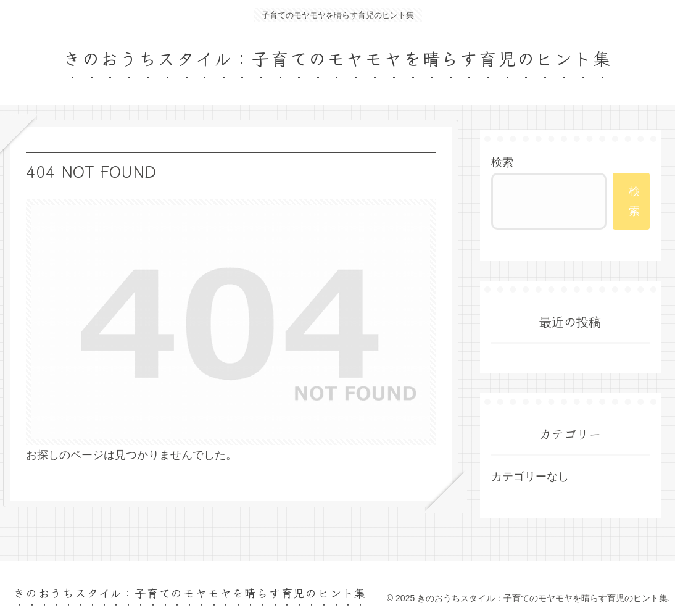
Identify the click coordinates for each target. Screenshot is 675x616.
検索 (502, 162)
